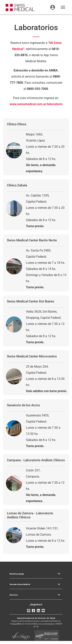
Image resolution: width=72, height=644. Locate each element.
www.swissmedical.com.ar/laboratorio (36, 104)
